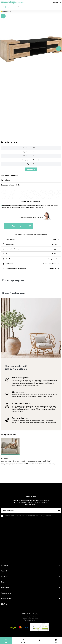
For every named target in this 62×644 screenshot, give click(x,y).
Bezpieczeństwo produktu (10, 185)
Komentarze (6, 180)
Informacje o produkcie (10, 175)
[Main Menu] (6, 639)
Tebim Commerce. (30, 620)
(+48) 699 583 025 (38, 218)
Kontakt (57, 3)
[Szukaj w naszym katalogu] (31, 7)
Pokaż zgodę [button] (48, 516)
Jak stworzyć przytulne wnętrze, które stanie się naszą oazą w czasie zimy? (26, 461)
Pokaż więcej (31, 169)
